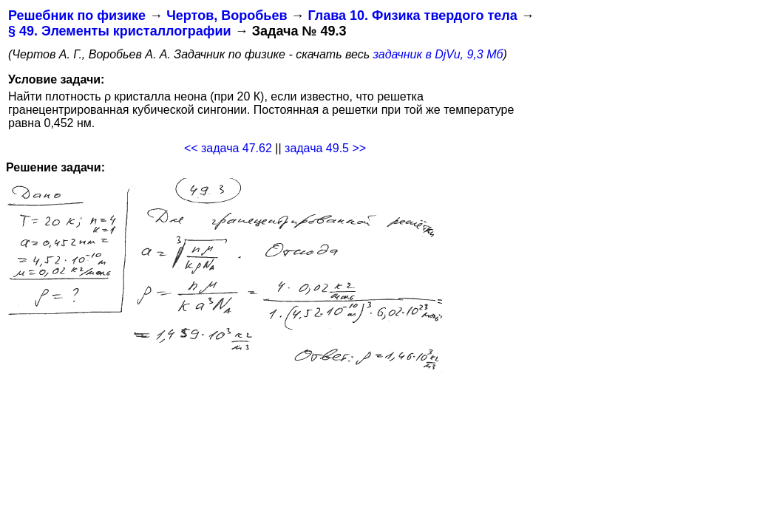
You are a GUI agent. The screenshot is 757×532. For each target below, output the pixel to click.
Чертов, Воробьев (227, 16)
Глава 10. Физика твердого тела (412, 16)
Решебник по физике (77, 16)
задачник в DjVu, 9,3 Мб (438, 54)
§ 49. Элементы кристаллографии (120, 31)
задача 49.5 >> (325, 148)
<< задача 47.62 (228, 148)
